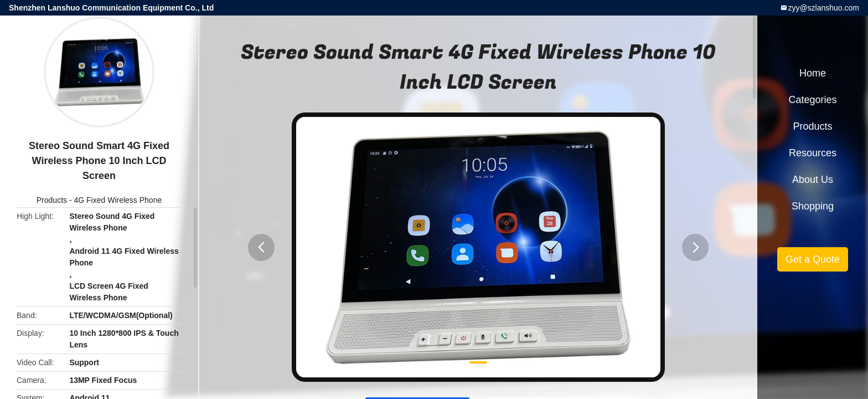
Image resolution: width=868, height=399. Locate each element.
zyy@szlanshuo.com (823, 8)
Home (813, 73)
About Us (813, 180)
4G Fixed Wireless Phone (118, 200)
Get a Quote (813, 259)
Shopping (813, 206)
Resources (813, 153)
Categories (812, 100)
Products (52, 200)
